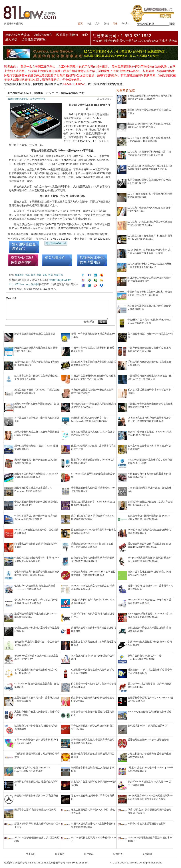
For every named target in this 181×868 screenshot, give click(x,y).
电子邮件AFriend (56, 243)
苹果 (39, 275)
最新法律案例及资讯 (18, 99)
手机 (27, 275)
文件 (98, 24)
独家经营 (59, 275)
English (126, 24)
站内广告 (118, 854)
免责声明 (147, 854)
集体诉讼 (19, 275)
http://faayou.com (60, 280)
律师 (89, 24)
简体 (115, 24)
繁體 (106, 24)
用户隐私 (89, 854)
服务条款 (60, 854)
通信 (51, 275)
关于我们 (31, 854)
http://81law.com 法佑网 (24, 284)
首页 (80, 24)
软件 (33, 275)
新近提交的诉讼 (38, 99)
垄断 (45, 275)
